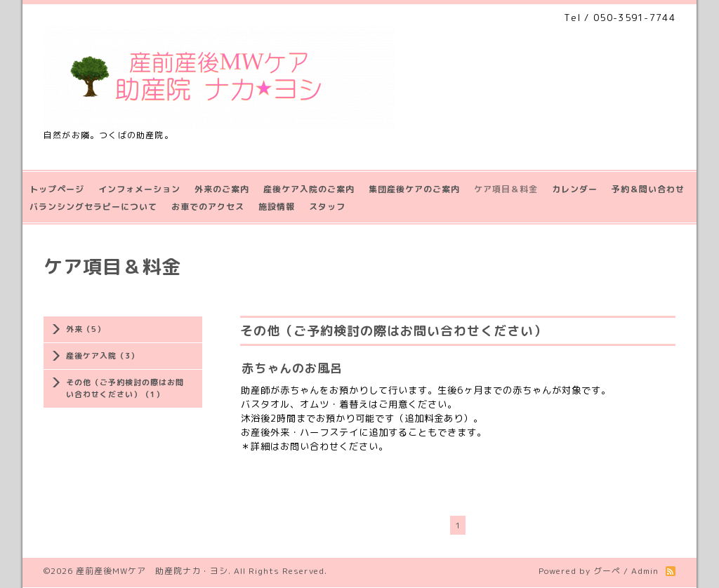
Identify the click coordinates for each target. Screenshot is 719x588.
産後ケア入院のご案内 (309, 189)
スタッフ (327, 207)
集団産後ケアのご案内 (414, 189)
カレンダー (575, 189)
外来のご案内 (222, 189)
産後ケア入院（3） (103, 356)
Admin (645, 571)
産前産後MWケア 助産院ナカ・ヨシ (152, 571)
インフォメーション (139, 189)
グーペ (607, 571)
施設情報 (277, 207)
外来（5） (86, 329)
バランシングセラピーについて (93, 207)
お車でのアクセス (208, 207)
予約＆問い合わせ (648, 189)
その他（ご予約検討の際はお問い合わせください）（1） (125, 388)
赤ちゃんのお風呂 (292, 368)
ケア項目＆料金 (506, 189)
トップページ (57, 189)
